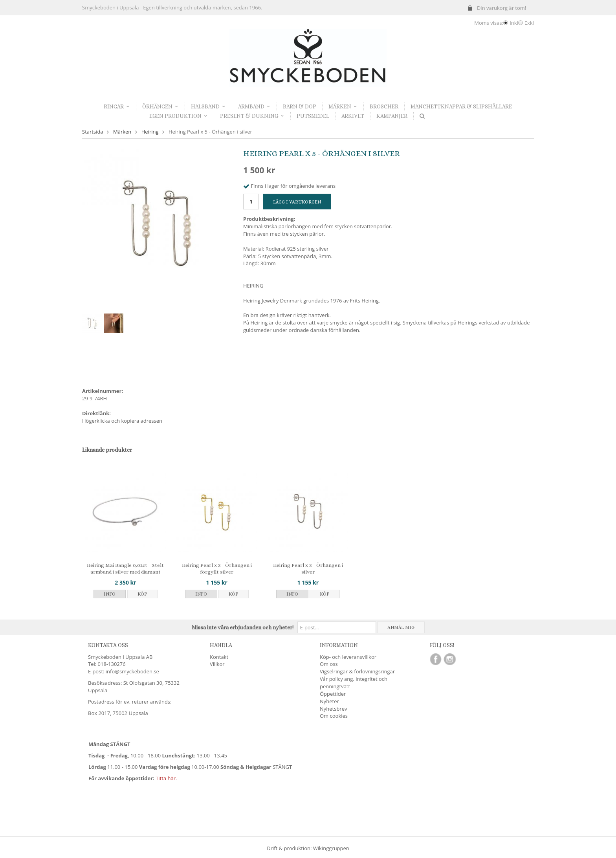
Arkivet (353, 116)
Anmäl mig (401, 627)
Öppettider (333, 694)
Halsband (208, 106)
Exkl (529, 23)
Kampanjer (392, 116)
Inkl (514, 23)
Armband (254, 106)
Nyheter (329, 701)
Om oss (329, 664)
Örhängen (160, 106)
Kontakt (219, 657)
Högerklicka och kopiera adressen (122, 421)
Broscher (384, 106)
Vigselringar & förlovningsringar (357, 671)
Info (110, 594)
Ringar (117, 106)
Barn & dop (300, 106)
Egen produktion (179, 116)
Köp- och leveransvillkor (348, 657)
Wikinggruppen (331, 848)
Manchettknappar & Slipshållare (461, 106)
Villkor (217, 664)
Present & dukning (252, 116)
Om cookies (334, 716)
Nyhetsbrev (333, 709)
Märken (343, 106)
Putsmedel (313, 116)
